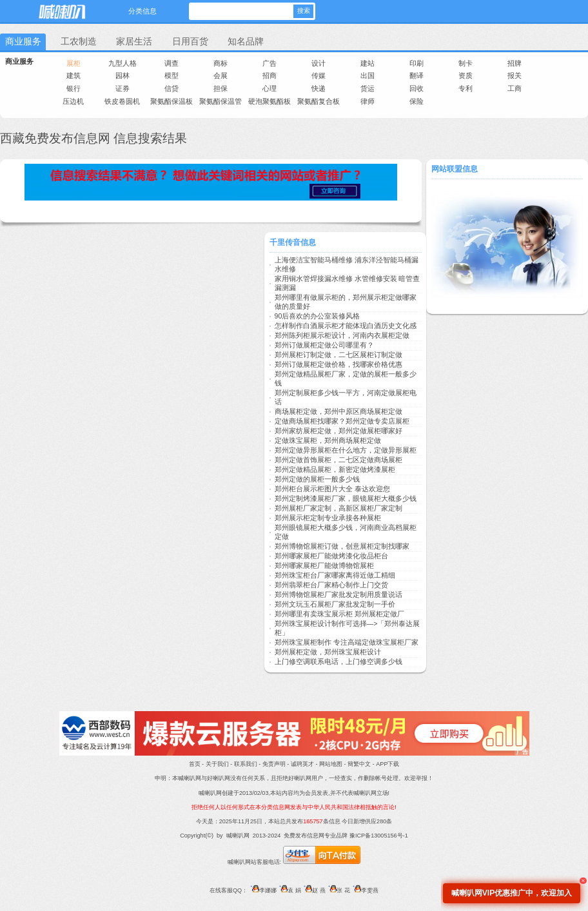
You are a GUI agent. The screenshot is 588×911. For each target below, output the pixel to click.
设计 (318, 63)
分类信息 (142, 11)
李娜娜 (262, 890)
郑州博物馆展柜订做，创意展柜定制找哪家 (342, 546)
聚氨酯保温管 (220, 101)
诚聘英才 (302, 764)
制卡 (465, 63)
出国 (367, 75)
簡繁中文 (359, 764)
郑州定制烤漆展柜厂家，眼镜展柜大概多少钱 (346, 498)
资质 (465, 75)
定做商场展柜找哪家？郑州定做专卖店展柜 (342, 421)
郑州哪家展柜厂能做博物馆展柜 (324, 565)
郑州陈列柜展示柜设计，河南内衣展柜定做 (342, 335)
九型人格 (122, 63)
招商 (269, 75)
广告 (269, 63)
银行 (73, 88)
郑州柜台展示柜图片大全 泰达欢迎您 (332, 489)
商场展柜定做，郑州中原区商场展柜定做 (338, 411)
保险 (416, 101)
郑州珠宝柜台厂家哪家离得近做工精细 (335, 575)
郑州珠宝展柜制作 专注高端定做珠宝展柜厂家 (347, 642)
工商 (514, 88)
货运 (367, 88)
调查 (171, 63)
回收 (416, 88)
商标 (220, 63)
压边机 (73, 101)
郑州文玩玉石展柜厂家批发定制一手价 (335, 604)
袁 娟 (289, 890)
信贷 (171, 88)
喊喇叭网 (61, 10)
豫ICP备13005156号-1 (379, 836)
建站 (367, 63)
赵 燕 (313, 890)
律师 (367, 101)
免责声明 (274, 764)
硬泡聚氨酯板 (269, 101)
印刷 (416, 63)
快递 (318, 88)
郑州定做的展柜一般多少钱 (317, 479)
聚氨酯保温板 (171, 101)
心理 (269, 88)
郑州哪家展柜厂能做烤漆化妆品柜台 (331, 556)
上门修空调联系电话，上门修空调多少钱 (338, 661)
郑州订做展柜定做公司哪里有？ (324, 345)
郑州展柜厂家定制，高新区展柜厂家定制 (338, 508)
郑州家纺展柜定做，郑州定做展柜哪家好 (338, 431)
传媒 (318, 75)
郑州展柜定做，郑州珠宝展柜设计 (328, 652)
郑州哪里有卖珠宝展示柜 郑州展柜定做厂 (339, 614)
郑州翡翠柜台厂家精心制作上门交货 (331, 585)
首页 (195, 764)
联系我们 (246, 764)
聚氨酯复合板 (318, 101)
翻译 (416, 75)
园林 (122, 75)
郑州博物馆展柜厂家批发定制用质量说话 (338, 594)
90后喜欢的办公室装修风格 (318, 316)
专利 (465, 88)
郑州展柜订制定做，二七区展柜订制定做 (338, 355)
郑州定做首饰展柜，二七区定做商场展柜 (338, 460)
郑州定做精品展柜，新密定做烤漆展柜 (335, 469)
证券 (122, 88)
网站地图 (331, 764)
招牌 (514, 63)
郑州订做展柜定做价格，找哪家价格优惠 (338, 364)
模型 (171, 75)
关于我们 (217, 764)
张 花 (338, 890)
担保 (220, 88)
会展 (220, 75)
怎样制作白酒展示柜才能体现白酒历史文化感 (346, 326)
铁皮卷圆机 (122, 101)
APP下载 (387, 764)
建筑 (73, 75)
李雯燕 (364, 890)
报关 (514, 75)
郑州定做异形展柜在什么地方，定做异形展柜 (346, 450)
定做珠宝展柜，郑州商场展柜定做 (328, 440)
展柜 (73, 63)
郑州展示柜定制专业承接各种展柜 (328, 518)
